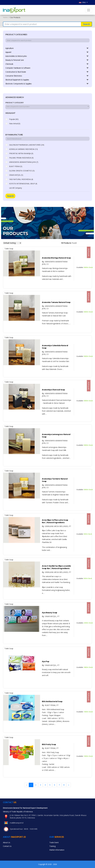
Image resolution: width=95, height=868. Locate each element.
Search (86, 24)
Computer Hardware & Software (18, 68)
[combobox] (47, 107)
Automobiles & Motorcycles (16, 56)
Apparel (8, 52)
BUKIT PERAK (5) (16, 166)
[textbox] (47, 107)
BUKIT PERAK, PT (50, 705)
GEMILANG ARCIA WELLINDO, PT (56, 526)
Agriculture (9, 48)
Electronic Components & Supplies (19, 84)
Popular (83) (14, 119)
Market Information (57, 850)
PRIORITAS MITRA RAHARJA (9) (21, 153)
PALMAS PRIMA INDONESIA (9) (21, 158)
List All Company (15, 188)
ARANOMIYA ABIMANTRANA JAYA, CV (55, 263)
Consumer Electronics (14, 76)
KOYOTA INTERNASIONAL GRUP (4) (23, 184)
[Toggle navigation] (89, 10)
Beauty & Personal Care (15, 60)
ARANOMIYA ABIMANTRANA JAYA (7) (24, 162)
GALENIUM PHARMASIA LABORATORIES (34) (27, 145)
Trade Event (54, 842)
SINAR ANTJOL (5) (16, 175)
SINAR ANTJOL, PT (51, 616)
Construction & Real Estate (16, 72)
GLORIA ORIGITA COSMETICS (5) (22, 171)
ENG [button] (83, 2)
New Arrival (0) (15, 124)
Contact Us (7, 846)
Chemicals (9, 64)
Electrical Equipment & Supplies (17, 80)
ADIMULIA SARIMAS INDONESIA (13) (23, 149)
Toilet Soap (9, 249)
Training (52, 846)
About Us (6, 842)
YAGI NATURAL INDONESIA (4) (21, 179)
